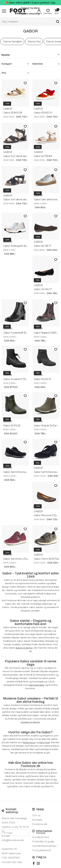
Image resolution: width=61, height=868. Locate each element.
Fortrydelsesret (42, 850)
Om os (36, 815)
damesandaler (37, 685)
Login (39, 11)
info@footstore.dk (13, 840)
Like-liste (25, 83)
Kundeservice (41, 837)
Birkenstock (29, 742)
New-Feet (45, 742)
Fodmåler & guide (43, 841)
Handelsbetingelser (44, 846)
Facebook (34, 863)
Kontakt (37, 820)
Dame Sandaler (13, 41)
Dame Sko (34, 41)
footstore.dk (40, 824)
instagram (38, 863)
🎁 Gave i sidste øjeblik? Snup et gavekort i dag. (31, 3)
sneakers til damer (30, 722)
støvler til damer (24, 648)
